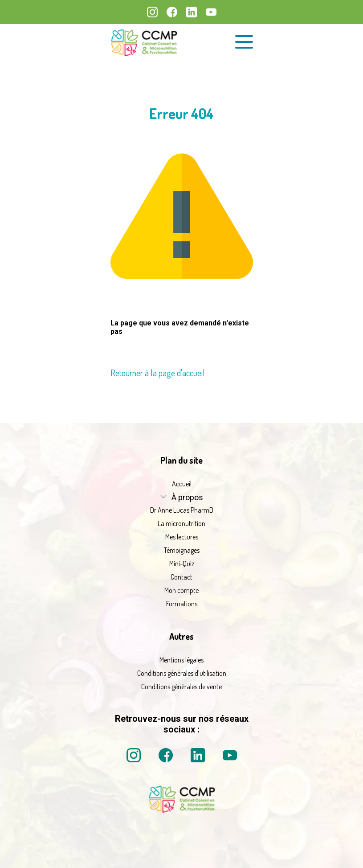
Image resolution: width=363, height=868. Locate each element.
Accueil (182, 484)
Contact (181, 577)
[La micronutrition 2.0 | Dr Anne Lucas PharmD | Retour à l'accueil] (144, 42)
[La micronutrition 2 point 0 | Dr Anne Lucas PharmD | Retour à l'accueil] (182, 810)
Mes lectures (182, 537)
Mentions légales (181, 660)
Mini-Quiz (182, 564)
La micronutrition (181, 523)
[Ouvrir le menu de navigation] (244, 42)
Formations (182, 604)
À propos (187, 497)
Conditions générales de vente (181, 687)
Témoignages (182, 550)
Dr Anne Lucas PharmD (182, 510)
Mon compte (181, 590)
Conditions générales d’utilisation (182, 673)
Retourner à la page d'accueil (158, 373)
